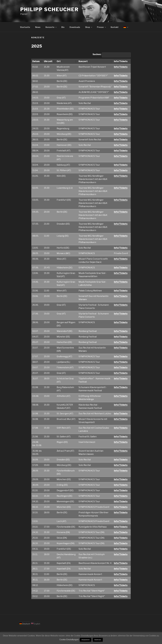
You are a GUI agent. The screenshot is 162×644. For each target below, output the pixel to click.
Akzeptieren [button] (86, 640)
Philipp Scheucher (49, 9)
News (38, 27)
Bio (63, 27)
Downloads (75, 27)
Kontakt (115, 27)
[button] (41, 61)
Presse (102, 27)
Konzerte (51, 27)
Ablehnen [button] (98, 640)
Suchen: (97, 54)
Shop (89, 27)
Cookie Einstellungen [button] (69, 640)
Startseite (25, 27)
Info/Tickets (121, 67)
